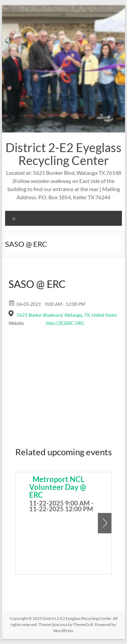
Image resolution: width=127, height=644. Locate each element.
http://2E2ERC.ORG (65, 323)
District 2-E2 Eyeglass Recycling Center (63, 154)
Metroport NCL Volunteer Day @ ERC (58, 487)
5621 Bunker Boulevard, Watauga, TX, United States (67, 315)
